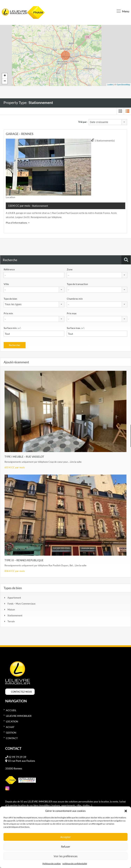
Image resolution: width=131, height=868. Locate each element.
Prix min (8, 312)
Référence (9, 268)
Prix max (72, 312)
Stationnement (15, 615)
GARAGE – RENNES (20, 133)
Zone (70, 268)
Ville (6, 283)
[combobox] (108, 121)
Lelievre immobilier (19, 715)
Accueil (11, 710)
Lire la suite (76, 461)
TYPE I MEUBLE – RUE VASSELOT (24, 456)
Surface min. (12, 327)
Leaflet (110, 84)
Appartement (14, 597)
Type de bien (10, 298)
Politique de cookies (52, 864)
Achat (10, 726)
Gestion (11, 732)
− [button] (5, 80)
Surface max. (76, 327)
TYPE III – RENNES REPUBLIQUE (24, 559)
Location (12, 721)
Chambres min (75, 298)
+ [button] (5, 75)
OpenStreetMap (123, 84)
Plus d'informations (18, 222)
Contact (12, 737)
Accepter (65, 837)
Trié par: (83, 121)
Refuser (66, 847)
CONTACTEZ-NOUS (21, 691)
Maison (11, 609)
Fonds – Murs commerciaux (22, 603)
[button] (126, 811)
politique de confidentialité (75, 864)
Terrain (11, 621)
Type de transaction (77, 283)
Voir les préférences (66, 856)
